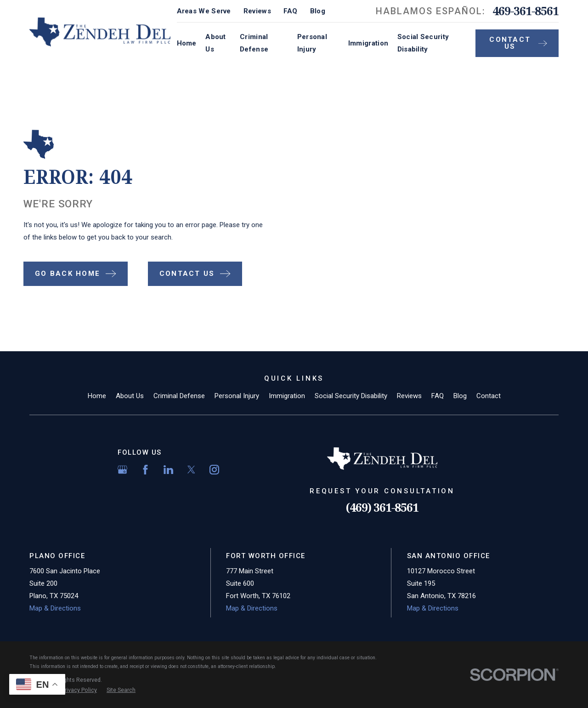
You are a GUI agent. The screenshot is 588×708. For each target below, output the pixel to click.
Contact (489, 396)
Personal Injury (237, 396)
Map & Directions (55, 608)
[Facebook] (145, 470)
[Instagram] (214, 470)
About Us (130, 396)
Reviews (257, 11)
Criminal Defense (179, 396)
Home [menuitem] (187, 43)
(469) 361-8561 (382, 507)
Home (97, 396)
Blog (318, 11)
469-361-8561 (526, 11)
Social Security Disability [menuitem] (423, 43)
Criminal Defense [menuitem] (254, 43)
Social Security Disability (351, 396)
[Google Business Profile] (122, 470)
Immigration (287, 396)
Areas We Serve (204, 11)
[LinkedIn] (168, 470)
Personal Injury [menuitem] (312, 43)
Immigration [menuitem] (368, 43)
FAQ (291, 11)
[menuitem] (79, 690)
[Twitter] (191, 470)
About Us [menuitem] (216, 43)
